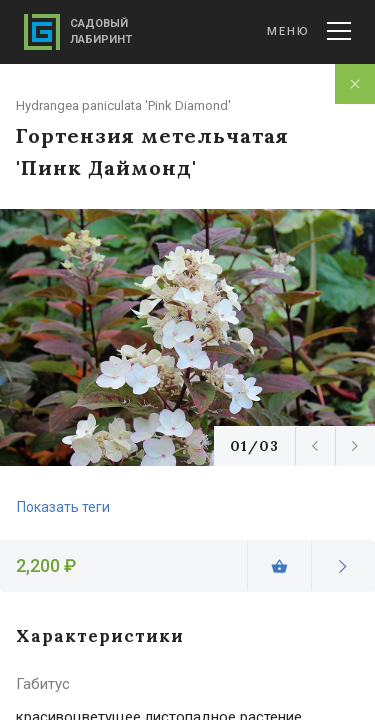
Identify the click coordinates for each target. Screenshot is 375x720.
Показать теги (63, 507)
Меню (309, 31)
